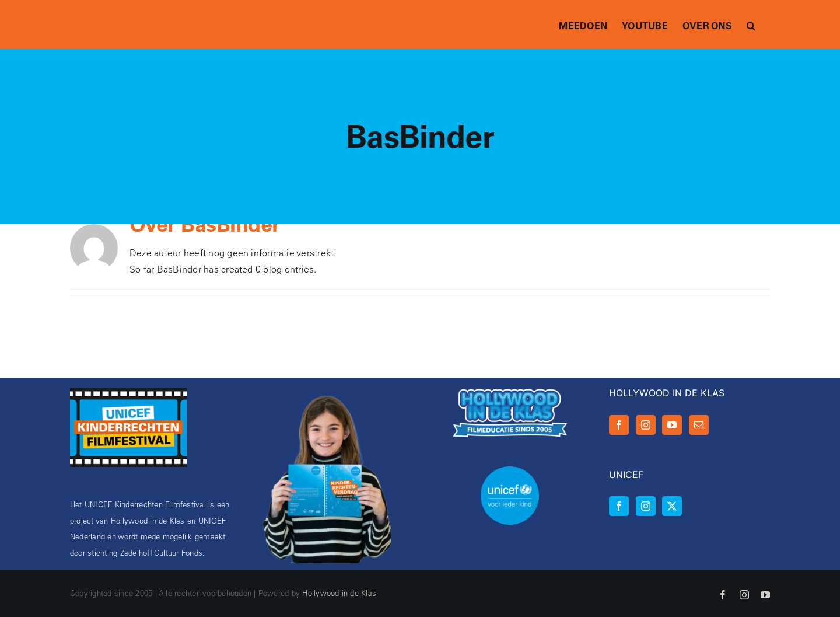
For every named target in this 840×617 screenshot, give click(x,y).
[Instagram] (646, 425)
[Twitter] (672, 506)
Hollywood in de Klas (339, 593)
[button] (751, 25)
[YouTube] (672, 425)
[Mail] (699, 425)
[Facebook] (619, 425)
